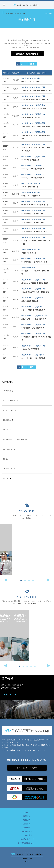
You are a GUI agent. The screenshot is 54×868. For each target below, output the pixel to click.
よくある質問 (27, 835)
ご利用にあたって (27, 839)
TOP (6, 13)
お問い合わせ (27, 831)
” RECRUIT (9, 694)
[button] (21, 580)
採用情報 (27, 828)
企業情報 (27, 824)
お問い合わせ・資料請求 (27, 768)
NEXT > (33, 64)
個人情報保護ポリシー (27, 843)
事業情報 (27, 816)
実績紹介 (13, 13)
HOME (27, 812)
